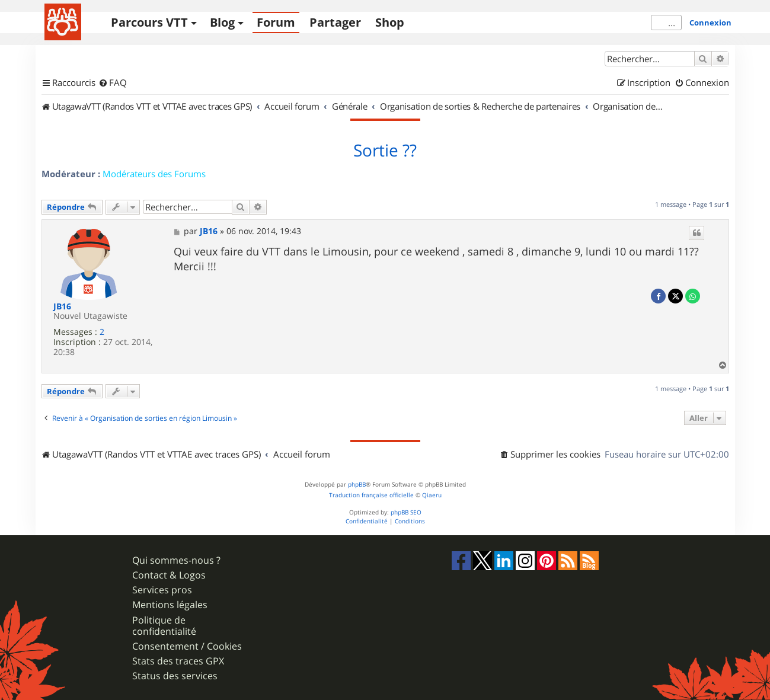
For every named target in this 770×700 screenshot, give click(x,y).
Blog (222, 22)
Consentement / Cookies (187, 646)
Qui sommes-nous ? (176, 560)
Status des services (175, 676)
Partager (335, 22)
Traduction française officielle (371, 495)
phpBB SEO (406, 512)
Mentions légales (170, 605)
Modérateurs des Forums (154, 174)
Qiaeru (432, 495)
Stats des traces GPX (178, 661)
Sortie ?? (385, 151)
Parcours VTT (149, 22)
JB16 (62, 307)
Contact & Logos (169, 575)
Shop (390, 22)
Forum (276, 22)
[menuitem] (113, 83)
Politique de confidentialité (164, 626)
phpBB (357, 485)
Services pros (162, 590)
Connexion (710, 23)
